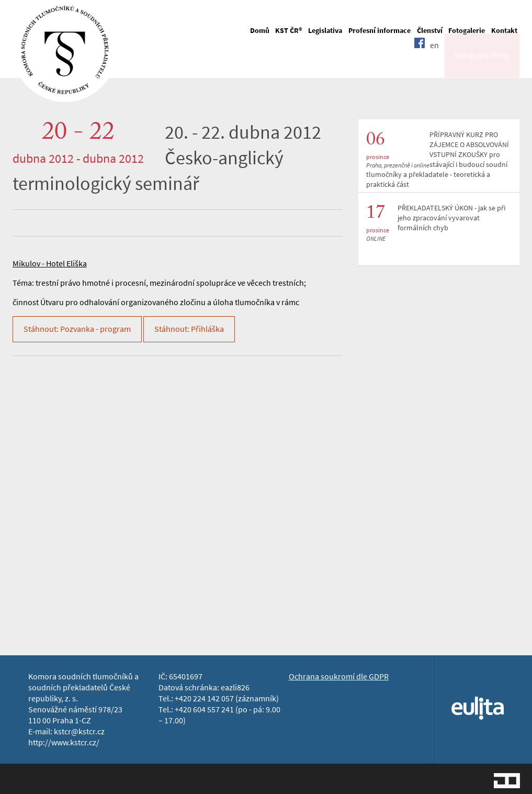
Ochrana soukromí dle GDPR (339, 676)
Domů (260, 31)
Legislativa (325, 31)
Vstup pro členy (482, 65)
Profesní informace (380, 31)
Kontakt (504, 31)
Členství (430, 31)
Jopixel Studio (507, 781)
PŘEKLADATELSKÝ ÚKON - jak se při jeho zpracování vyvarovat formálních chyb (451, 218)
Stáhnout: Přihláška (189, 329)
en (434, 64)
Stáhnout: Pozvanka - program (77, 329)
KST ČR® (288, 31)
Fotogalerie (467, 31)
